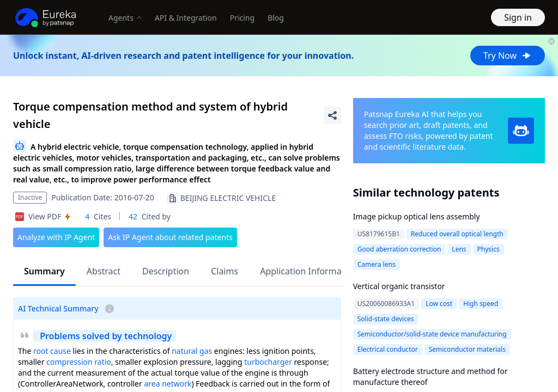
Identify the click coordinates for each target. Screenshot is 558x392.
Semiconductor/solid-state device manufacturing (432, 334)
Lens (459, 249)
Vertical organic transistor (399, 286)
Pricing (242, 18)
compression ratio (79, 362)
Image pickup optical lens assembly (417, 216)
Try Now (508, 56)
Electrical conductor (388, 349)
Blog (276, 18)
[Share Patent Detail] (332, 115)
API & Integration (186, 18)
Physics (489, 249)
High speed (481, 304)
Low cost (439, 304)
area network (168, 384)
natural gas (192, 351)
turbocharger (268, 362)
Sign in (518, 17)
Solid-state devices (386, 319)
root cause (52, 351)
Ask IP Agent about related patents (170, 237)
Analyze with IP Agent (56, 237)
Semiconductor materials (467, 349)
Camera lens (377, 264)
